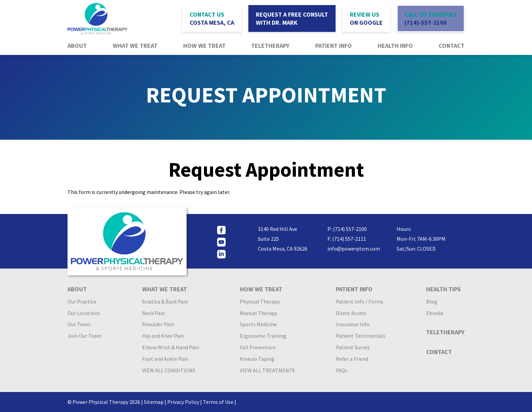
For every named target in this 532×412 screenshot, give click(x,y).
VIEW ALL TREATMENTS (267, 370)
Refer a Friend (352, 359)
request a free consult (292, 18)
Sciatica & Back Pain (165, 301)
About (77, 46)
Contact (452, 46)
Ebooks (435, 313)
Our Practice (82, 301)
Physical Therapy (260, 301)
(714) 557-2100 (350, 229)
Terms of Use (218, 402)
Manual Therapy (259, 313)
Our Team (79, 324)
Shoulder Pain (158, 324)
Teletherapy (270, 46)
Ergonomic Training (263, 336)
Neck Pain (154, 313)
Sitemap (154, 402)
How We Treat (204, 46)
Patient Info (334, 46)
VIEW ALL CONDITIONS (169, 370)
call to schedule (431, 18)
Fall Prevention (258, 347)
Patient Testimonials (361, 336)
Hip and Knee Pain (163, 336)
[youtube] (221, 242)
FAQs (342, 370)
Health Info (395, 46)
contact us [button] (212, 18)
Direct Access (351, 313)
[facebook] (221, 230)
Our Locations (84, 313)
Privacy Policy (183, 402)
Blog (432, 301)
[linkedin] (221, 254)
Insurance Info (353, 324)
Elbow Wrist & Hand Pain (171, 347)
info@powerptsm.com (354, 249)
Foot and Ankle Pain (165, 359)
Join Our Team (84, 336)
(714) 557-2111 (349, 239)
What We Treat (135, 46)
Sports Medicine (258, 324)
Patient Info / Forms (360, 301)
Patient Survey (353, 347)
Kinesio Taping (257, 359)
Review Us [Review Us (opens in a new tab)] (366, 18)
